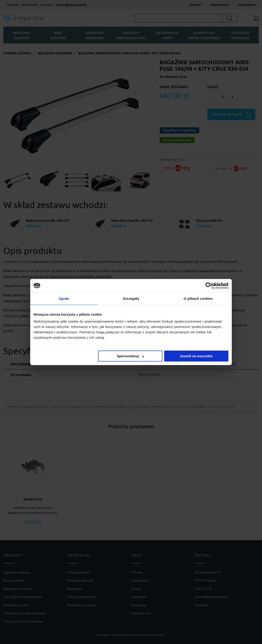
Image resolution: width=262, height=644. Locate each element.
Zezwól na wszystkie (196, 356)
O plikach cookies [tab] (198, 299)
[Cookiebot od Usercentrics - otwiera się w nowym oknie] (209, 286)
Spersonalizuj (131, 356)
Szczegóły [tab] (131, 299)
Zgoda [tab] (64, 299)
